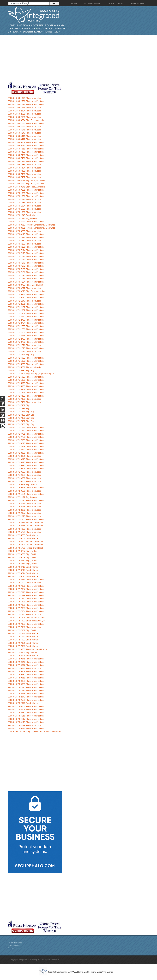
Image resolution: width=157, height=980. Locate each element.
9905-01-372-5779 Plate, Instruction (25, 532)
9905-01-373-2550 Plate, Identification (26, 700)
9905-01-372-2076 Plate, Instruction (25, 510)
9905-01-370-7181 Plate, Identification (26, 272)
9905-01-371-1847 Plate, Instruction (25, 301)
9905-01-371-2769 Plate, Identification (26, 339)
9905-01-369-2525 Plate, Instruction (25, 114)
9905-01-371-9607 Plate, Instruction (25, 472)
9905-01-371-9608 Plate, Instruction (25, 475)
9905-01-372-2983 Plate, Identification (26, 519)
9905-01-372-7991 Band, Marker (23, 643)
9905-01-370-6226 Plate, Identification (26, 247)
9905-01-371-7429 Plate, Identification (26, 396)
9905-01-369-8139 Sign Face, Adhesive (26, 180)
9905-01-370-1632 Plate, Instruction (25, 199)
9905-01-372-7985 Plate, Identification (26, 624)
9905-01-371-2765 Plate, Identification (26, 326)
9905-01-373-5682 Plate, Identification (26, 728)
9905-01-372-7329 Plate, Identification (26, 595)
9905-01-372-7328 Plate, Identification (26, 592)
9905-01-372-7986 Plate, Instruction (25, 627)
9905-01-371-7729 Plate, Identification (26, 428)
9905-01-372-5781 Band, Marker (23, 538)
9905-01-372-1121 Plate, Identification (26, 494)
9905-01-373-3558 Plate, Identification (26, 706)
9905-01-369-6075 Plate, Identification (26, 145)
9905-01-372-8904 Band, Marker (23, 656)
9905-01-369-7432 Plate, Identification (26, 161)
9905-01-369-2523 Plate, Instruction (25, 107)
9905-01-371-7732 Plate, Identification (26, 437)
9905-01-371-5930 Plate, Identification (26, 386)
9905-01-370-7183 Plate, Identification (26, 279)
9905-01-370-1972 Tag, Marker (22, 218)
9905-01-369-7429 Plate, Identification (26, 152)
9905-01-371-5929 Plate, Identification (26, 383)
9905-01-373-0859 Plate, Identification (26, 671)
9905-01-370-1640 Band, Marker (23, 215)
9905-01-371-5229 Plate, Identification (26, 361)
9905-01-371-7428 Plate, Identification (26, 393)
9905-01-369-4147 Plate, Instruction (25, 133)
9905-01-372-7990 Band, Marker (23, 640)
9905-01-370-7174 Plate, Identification (26, 250)
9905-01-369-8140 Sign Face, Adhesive (26, 184)
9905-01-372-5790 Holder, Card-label (25, 542)
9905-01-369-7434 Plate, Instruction (25, 168)
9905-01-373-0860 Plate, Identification (26, 675)
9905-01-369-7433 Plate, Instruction (25, 164)
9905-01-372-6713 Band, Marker (23, 570)
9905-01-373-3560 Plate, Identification (26, 713)
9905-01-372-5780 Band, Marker (23, 535)
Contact (11, 948)
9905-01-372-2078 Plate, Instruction (25, 516)
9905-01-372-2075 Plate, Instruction (25, 507)
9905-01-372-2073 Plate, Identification (26, 500)
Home (11, 25)
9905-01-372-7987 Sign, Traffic (22, 630)
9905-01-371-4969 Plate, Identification (26, 358)
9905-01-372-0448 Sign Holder (22, 485)
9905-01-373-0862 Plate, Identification (26, 681)
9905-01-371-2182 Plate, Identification (26, 307)
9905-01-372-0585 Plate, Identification (26, 488)
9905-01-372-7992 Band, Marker (23, 646)
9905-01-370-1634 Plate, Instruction (25, 206)
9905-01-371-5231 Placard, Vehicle (24, 367)
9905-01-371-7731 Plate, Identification (26, 434)
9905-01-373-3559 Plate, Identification (26, 709)
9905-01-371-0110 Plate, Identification (26, 298)
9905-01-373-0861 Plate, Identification (26, 678)
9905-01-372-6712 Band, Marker (23, 567)
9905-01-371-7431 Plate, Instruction (25, 402)
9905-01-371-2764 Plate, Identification (26, 323)
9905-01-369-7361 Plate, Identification (26, 149)
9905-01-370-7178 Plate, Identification (26, 263)
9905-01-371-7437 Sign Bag (21, 421)
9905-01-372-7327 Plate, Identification (26, 589)
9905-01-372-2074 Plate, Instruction (25, 504)
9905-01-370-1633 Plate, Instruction (25, 203)
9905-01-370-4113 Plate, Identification (26, 234)
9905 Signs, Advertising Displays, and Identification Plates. (35, 732)
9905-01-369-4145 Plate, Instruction (25, 126)
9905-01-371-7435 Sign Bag (21, 415)
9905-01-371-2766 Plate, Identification (26, 329)
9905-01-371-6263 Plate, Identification (26, 390)
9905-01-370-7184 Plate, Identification (26, 282)
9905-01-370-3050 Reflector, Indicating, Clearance (31, 225)
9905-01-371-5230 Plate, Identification (26, 364)
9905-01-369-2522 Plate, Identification (26, 104)
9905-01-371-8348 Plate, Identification (26, 447)
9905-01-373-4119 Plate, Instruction (25, 725)
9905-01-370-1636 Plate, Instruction (25, 212)
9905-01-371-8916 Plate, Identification (26, 462)
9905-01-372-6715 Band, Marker (23, 576)
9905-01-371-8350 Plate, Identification (26, 453)
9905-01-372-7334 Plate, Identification (26, 611)
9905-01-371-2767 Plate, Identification (26, 332)
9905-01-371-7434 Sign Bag (21, 412)
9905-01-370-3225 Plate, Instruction (25, 231)
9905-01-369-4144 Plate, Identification (26, 123)
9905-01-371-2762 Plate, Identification (26, 317)
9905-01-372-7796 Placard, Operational (26, 618)
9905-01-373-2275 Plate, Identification (26, 694)
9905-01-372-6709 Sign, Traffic (22, 557)
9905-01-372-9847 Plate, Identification (26, 665)
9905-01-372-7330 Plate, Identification (26, 599)
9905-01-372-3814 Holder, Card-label (25, 523)
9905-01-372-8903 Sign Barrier (22, 652)
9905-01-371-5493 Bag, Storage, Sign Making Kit (31, 374)
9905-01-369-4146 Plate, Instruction (25, 130)
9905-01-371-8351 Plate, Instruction (25, 456)
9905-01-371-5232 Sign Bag (21, 371)
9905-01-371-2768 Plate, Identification (26, 336)
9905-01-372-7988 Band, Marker (23, 633)
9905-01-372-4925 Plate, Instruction (25, 529)
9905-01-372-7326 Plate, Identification (26, 586)
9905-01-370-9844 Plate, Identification (26, 294)
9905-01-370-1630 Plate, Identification (26, 193)
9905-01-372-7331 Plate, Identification (26, 602)
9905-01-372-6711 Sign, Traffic (22, 564)
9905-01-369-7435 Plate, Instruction (25, 171)
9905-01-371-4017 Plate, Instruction (25, 351)
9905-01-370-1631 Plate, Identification (26, 196)
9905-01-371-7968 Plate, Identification (26, 440)
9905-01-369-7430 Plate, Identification (26, 155)
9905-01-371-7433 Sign (19, 409)
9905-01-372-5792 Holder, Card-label (25, 548)
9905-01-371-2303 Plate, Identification (26, 313)
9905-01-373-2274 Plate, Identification (26, 690)
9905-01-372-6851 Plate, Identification (26, 580)
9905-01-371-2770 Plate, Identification (26, 342)
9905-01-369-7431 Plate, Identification (26, 158)
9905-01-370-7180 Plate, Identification (26, 269)
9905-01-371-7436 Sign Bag (21, 418)
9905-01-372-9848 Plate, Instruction (25, 668)
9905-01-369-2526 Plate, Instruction (25, 117)
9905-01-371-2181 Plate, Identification (26, 304)
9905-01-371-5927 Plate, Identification (26, 377)
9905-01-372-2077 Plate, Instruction (25, 513)
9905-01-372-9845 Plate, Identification (26, 659)
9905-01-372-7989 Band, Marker (23, 637)
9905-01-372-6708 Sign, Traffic (22, 554)
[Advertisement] (77, 58)
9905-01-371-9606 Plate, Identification (26, 469)
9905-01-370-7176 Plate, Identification (26, 256)
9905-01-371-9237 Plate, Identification (26, 466)
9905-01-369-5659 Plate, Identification (26, 142)
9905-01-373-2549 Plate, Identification (26, 697)
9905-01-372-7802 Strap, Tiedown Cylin (26, 621)
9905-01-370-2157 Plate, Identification (26, 222)
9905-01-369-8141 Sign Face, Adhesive (26, 187)
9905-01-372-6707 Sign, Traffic (22, 551)
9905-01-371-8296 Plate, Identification (26, 443)
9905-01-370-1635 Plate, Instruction (25, 209)
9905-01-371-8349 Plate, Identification (26, 450)
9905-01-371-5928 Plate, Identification (26, 380)
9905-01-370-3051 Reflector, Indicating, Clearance (31, 228)
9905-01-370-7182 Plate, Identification (26, 275)
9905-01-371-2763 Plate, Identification (26, 320)
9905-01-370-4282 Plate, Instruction (25, 241)
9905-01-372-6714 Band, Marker (23, 573)
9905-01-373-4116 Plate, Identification (26, 716)
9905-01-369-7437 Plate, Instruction (25, 177)
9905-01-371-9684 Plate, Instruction (25, 481)
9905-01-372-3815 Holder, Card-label (25, 526)
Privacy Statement (15, 943)
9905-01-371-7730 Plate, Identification (26, 431)
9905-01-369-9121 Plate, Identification (26, 190)
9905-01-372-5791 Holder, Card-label (25, 545)
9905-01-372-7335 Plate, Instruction (25, 614)
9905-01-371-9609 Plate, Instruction (25, 478)
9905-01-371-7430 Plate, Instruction (25, 399)
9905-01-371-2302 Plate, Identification (26, 310)
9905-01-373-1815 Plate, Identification (26, 687)
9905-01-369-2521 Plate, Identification (26, 101)
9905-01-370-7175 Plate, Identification (26, 253)
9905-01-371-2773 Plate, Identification (26, 348)
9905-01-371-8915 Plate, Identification (26, 459)
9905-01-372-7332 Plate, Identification (26, 605)
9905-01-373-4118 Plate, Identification (26, 722)
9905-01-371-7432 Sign (19, 405)
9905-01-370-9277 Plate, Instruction (25, 288)
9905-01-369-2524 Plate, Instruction (25, 111)
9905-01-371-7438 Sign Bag (21, 424)
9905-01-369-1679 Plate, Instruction (25, 98)
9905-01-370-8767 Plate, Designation (25, 285)
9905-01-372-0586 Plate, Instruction (25, 491)
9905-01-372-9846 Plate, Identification (26, 662)
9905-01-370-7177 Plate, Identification (26, 260)
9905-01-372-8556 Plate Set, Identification (28, 649)
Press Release (14, 946)
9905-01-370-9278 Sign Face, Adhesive (26, 291)
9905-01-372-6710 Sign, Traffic (22, 561)
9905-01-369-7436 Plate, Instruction (25, 174)
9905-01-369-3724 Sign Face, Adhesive (26, 120)
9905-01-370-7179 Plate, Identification (26, 266)
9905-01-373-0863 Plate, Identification (26, 684)
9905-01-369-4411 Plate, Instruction (25, 136)
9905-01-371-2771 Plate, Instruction (25, 345)
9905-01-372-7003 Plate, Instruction (25, 583)
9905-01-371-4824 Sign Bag (21, 355)
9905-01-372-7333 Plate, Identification (26, 608)
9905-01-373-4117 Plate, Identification (26, 719)
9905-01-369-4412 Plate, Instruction (25, 139)
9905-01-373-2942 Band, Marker (23, 703)
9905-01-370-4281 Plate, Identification (26, 237)
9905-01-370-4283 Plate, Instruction (25, 244)
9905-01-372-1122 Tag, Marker (22, 497)
